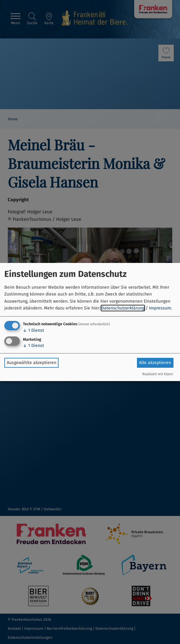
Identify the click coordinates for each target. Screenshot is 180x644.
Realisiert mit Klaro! (158, 374)
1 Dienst (33, 330)
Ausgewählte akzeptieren (32, 363)
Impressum (160, 308)
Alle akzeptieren (155, 363)
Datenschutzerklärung (123, 308)
